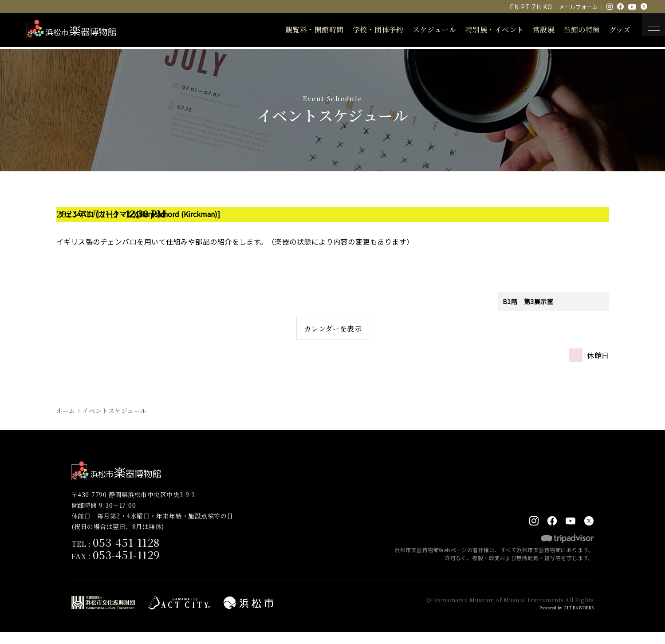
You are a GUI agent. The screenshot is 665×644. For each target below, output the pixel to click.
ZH (536, 7)
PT (525, 7)
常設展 (533, 30)
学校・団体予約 (367, 30)
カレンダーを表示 (332, 334)
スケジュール (423, 30)
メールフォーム (578, 6)
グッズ (609, 30)
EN (514, 7)
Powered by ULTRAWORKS (561, 619)
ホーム (66, 422)
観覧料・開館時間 (303, 30)
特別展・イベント (484, 30)
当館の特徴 (571, 30)
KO (547, 7)
